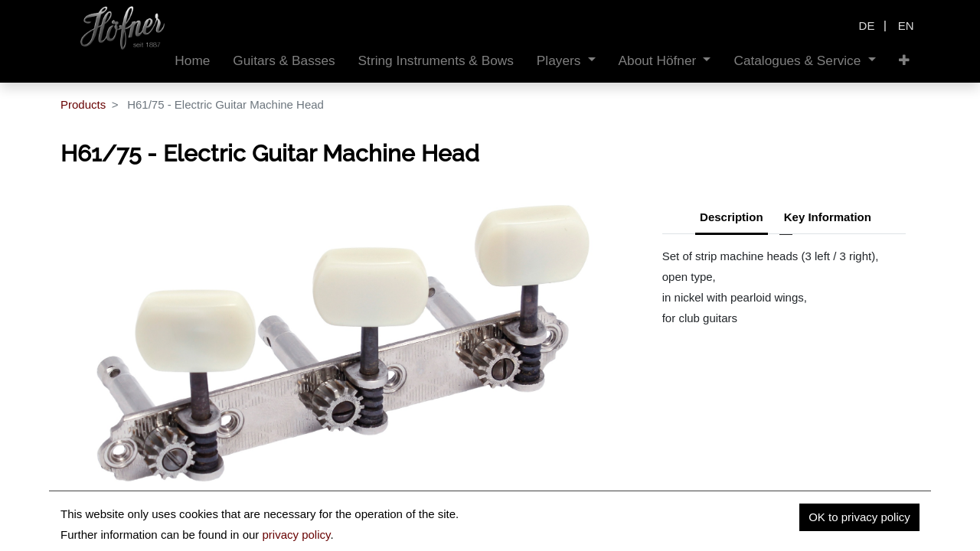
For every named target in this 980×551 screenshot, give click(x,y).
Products (83, 104)
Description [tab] (732, 217)
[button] (904, 61)
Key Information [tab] (828, 217)
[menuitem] (192, 61)
